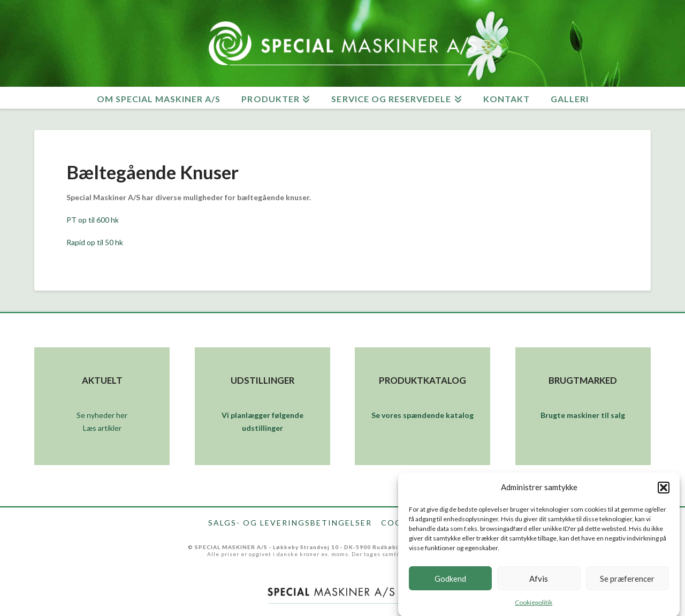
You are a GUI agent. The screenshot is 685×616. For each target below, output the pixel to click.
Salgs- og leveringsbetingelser (290, 523)
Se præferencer (627, 584)
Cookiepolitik (534, 608)
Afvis (539, 584)
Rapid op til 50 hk (95, 242)
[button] (664, 493)
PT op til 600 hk (93, 220)
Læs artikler (102, 428)
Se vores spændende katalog (423, 415)
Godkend (450, 584)
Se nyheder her (102, 415)
